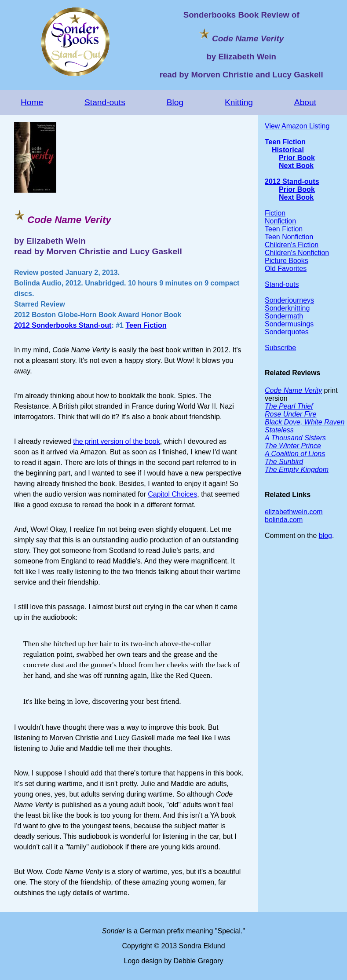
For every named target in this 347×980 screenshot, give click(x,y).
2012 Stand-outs (292, 181)
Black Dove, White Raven (305, 422)
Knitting (239, 102)
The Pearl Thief (289, 406)
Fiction (275, 213)
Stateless (279, 430)
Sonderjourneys (289, 300)
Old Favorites (286, 269)
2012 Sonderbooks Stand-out (63, 325)
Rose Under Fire (290, 414)
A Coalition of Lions (295, 454)
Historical (288, 150)
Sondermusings (289, 324)
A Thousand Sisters (295, 438)
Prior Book (297, 158)
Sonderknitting (287, 308)
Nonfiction (280, 221)
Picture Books (287, 261)
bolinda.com (284, 520)
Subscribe (280, 348)
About (305, 102)
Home (32, 102)
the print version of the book (116, 441)
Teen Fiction (146, 325)
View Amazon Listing (297, 126)
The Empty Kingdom (297, 470)
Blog (175, 102)
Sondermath (284, 316)
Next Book (296, 166)
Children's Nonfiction (297, 253)
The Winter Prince (293, 446)
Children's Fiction (292, 245)
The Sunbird (284, 462)
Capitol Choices (172, 494)
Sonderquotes (287, 332)
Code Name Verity (293, 390)
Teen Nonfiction (289, 237)
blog (325, 536)
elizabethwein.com (294, 512)
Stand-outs (105, 102)
